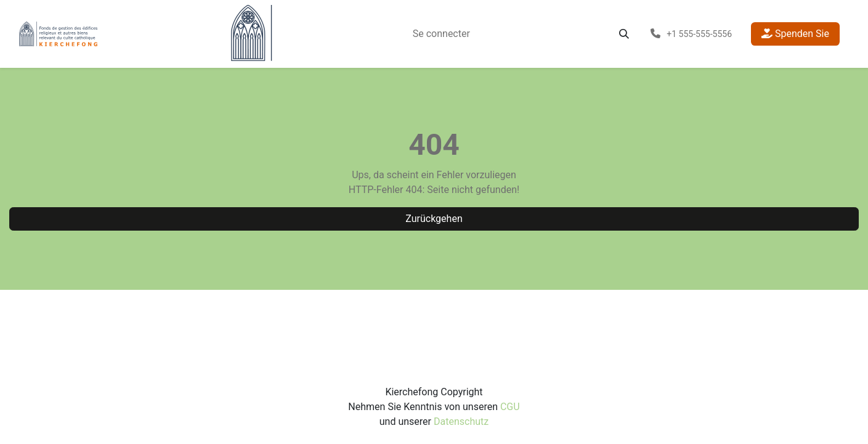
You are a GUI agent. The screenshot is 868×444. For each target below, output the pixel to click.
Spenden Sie (795, 34)
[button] (624, 34)
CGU (510, 407)
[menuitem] (441, 34)
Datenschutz (461, 421)
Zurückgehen (434, 219)
